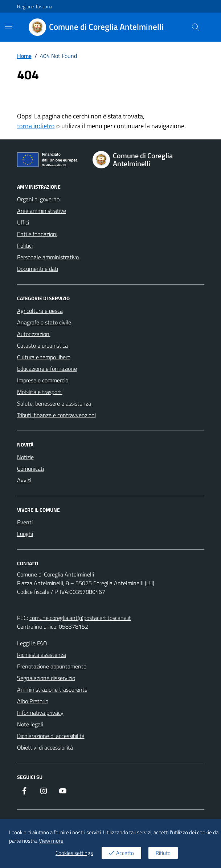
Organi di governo (38, 199)
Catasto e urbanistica (42, 345)
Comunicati (30, 469)
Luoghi (25, 534)
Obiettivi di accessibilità (45, 747)
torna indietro (36, 126)
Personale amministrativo (48, 257)
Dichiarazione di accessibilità (51, 736)
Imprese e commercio (43, 380)
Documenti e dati (38, 269)
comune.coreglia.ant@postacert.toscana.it (80, 618)
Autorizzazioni (34, 334)
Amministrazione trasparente (52, 689)
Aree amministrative (42, 211)
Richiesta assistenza (42, 655)
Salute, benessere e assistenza (54, 403)
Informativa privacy (40, 713)
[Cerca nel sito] (195, 27)
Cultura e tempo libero (44, 357)
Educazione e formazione (47, 369)
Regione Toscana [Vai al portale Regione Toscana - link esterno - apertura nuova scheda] (35, 6)
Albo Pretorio (33, 701)
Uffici (23, 222)
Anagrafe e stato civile (44, 322)
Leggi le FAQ (32, 643)
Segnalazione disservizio (46, 678)
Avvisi (24, 480)
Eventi (25, 522)
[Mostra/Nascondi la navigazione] (9, 26)
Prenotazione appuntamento (52, 666)
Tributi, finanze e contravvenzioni (56, 415)
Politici (25, 246)
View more (51, 841)
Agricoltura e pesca (40, 311)
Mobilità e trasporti (40, 392)
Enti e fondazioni (37, 234)
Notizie (25, 457)
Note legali (30, 724)
